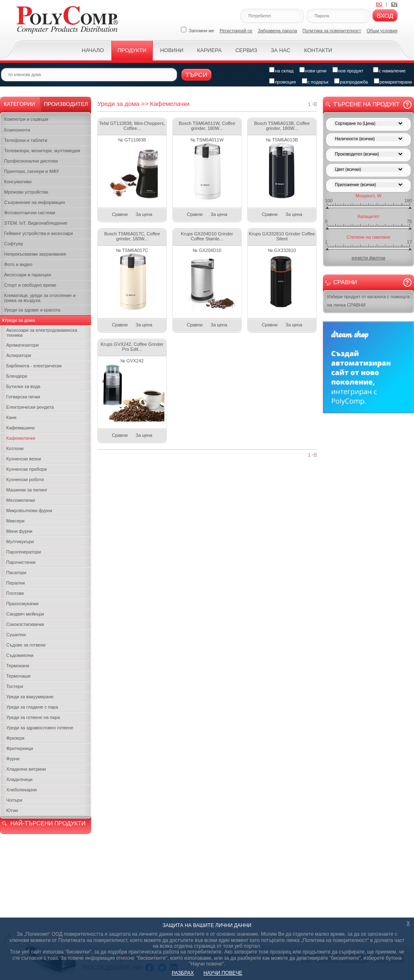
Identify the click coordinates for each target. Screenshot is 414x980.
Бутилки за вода (23, 386)
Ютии (12, 810)
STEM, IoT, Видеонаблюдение (36, 223)
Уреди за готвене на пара (33, 717)
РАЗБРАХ (183, 973)
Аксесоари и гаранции (28, 275)
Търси (196, 75)
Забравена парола (278, 31)
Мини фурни (19, 531)
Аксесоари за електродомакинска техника (42, 333)
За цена (144, 214)
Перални (16, 583)
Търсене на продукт (366, 104)
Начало (93, 50)
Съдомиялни (20, 655)
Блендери (17, 376)
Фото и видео (18, 264)
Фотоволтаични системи (30, 213)
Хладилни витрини (26, 769)
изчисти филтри (368, 258)
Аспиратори (19, 355)
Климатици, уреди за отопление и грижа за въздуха (40, 298)
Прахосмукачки (22, 604)
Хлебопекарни (22, 790)
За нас (280, 50)
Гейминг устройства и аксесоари (39, 233)
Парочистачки (21, 562)
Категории (19, 104)
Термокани (18, 666)
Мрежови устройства (26, 192)
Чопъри (14, 800)
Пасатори (16, 573)
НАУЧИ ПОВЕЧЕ (223, 973)
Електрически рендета (30, 407)
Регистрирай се (236, 31)
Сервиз (246, 50)
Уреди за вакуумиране (30, 697)
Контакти (318, 50)
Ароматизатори (22, 345)
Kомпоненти (17, 130)
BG (379, 4)
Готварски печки (23, 397)
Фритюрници (20, 748)
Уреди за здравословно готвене (40, 728)
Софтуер (14, 244)
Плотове (15, 593)
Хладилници (19, 779)
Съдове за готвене (26, 645)
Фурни (13, 759)
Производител (66, 104)
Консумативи (18, 182)
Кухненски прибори (26, 469)
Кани (11, 417)
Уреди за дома (20, 320)
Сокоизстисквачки (25, 624)
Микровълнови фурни (29, 510)
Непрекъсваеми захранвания (35, 254)
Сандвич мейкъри (25, 614)
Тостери (15, 686)
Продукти (132, 50)
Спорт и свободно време (30, 285)
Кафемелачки (21, 438)
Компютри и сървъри (26, 119)
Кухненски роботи (25, 479)
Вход (385, 16)
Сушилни (16, 635)
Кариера (209, 50)
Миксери (15, 521)
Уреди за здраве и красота (32, 310)
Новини (172, 50)
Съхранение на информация (35, 202)
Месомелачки (20, 500)
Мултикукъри (20, 542)
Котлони (15, 448)
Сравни (120, 214)
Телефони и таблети (26, 140)
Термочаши (18, 676)
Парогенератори (24, 552)
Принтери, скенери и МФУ (32, 171)
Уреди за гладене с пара (32, 707)
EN (394, 4)
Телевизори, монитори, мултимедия (42, 151)
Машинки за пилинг (27, 490)
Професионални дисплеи (31, 161)
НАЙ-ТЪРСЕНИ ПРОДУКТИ (48, 823)
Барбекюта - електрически (34, 366)
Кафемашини (20, 428)
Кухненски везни (24, 459)
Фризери (15, 738)
